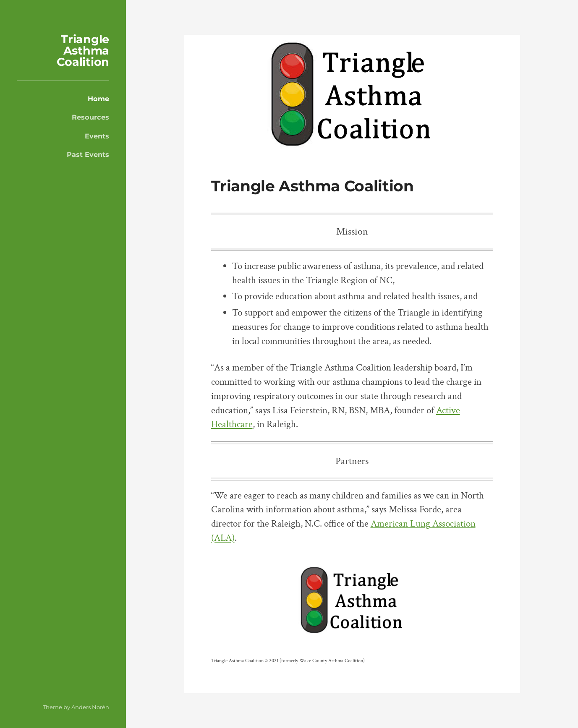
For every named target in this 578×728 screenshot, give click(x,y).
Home (98, 99)
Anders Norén (90, 707)
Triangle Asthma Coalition (83, 51)
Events (97, 136)
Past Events (88, 154)
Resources (90, 117)
